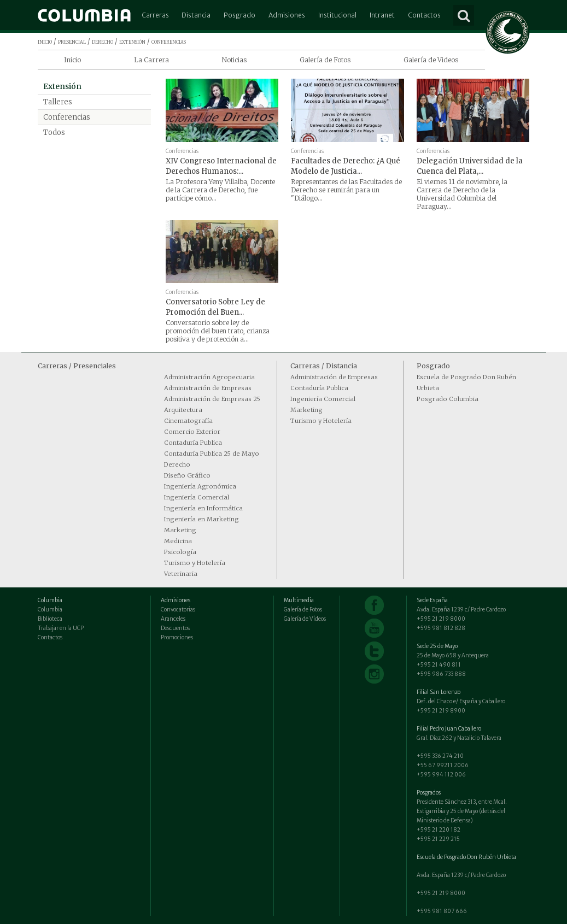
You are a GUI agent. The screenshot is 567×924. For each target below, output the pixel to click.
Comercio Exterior (192, 432)
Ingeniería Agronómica (200, 486)
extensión (132, 41)
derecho (103, 41)
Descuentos (175, 628)
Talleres (58, 102)
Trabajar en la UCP (61, 628)
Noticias (234, 60)
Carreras (155, 15)
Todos (54, 133)
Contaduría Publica (193, 443)
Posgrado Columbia (448, 399)
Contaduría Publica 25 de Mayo (212, 454)
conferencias (169, 41)
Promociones (177, 637)
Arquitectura (183, 410)
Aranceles (173, 619)
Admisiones (287, 15)
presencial (72, 41)
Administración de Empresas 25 (212, 399)
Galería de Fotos (325, 60)
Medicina (178, 541)
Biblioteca (50, 619)
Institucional (337, 15)
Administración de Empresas (208, 388)
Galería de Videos (431, 60)
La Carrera (151, 60)
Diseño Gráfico (187, 475)
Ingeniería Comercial (197, 497)
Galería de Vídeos (305, 619)
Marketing (180, 530)
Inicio (72, 60)
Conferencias (67, 117)
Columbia (50, 610)
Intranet (382, 15)
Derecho (177, 464)
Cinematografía (188, 421)
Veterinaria (181, 574)
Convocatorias (178, 610)
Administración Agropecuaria (209, 377)
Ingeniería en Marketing (201, 519)
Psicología (180, 552)
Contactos (424, 15)
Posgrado (239, 15)
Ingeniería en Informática (203, 508)
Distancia (196, 15)
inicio (45, 41)
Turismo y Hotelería (195, 563)
